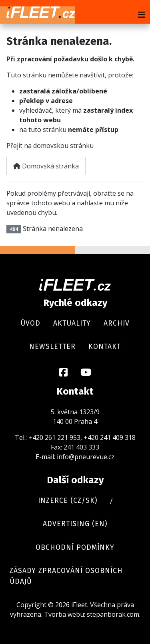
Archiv (117, 323)
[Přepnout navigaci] (142, 15)
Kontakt (105, 347)
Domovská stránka (46, 166)
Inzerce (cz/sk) (68, 501)
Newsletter (52, 347)
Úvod (30, 323)
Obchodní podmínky (75, 548)
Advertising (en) (75, 524)
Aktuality (72, 323)
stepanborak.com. (114, 614)
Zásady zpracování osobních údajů (66, 576)
